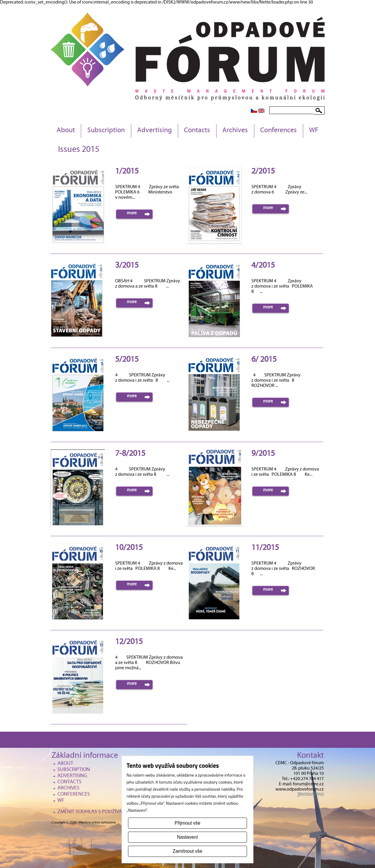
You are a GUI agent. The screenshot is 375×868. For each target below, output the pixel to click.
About (66, 131)
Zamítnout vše (187, 851)
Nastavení (187, 837)
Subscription (106, 131)
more (132, 213)
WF (314, 131)
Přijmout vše (187, 823)
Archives (235, 131)
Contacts (197, 131)
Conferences (278, 131)
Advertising (154, 131)
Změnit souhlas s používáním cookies (104, 812)
